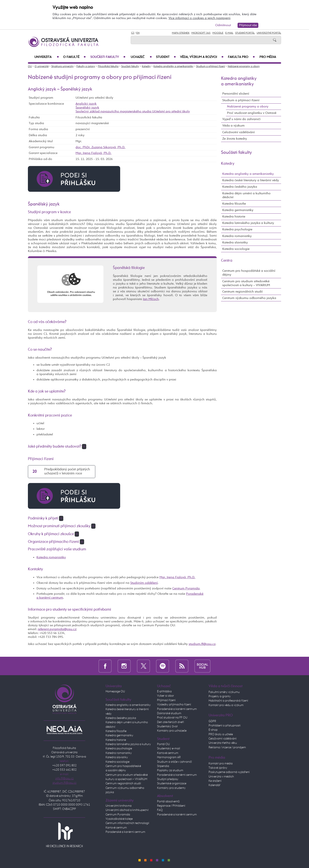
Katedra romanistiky (51, 557)
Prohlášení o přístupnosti (225, 726)
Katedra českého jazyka (240, 187)
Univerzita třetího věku (223, 743)
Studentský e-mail (169, 749)
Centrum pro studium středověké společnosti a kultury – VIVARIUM (246, 283)
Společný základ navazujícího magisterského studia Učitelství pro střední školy (133, 111)
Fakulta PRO (241, 57)
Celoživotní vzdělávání (239, 132)
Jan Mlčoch (151, 299)
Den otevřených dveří (170, 722)
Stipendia (163, 766)
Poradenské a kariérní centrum (125, 832)
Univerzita (47, 57)
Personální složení (236, 94)
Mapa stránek (181, 33)
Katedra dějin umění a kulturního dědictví (246, 195)
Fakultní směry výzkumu (224, 692)
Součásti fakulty (108, 57)
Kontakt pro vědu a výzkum (226, 705)
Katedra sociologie (236, 249)
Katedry (146, 66)
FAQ (160, 810)
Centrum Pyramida (186, 588)
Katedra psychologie (237, 229)
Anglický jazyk (86, 104)
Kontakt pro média (221, 764)
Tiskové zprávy (218, 768)
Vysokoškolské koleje (119, 819)
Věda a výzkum (233, 126)
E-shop (213, 730)
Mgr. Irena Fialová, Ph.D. (93, 153)
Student (166, 57)
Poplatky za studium (170, 770)
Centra (227, 261)
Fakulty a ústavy (86, 66)
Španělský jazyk (87, 108)
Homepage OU (115, 691)
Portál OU (163, 744)
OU (30, 66)
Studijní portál (245, 33)
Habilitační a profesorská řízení (228, 701)
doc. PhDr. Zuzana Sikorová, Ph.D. (100, 147)
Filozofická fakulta (108, 66)
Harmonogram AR (169, 757)
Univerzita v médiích (221, 777)
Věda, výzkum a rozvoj (202, 57)
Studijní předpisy (168, 779)
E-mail (229, 33)
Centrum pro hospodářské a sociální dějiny (249, 273)
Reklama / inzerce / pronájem (227, 747)
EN (138, 33)
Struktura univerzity (62, 66)
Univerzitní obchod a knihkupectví (127, 810)
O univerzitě (42, 66)
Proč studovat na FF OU (172, 718)
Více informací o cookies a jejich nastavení (199, 18)
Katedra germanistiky (238, 210)
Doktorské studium (169, 713)
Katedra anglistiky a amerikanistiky (173, 66)
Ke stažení (215, 781)
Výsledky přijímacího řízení (174, 705)
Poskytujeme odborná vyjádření (229, 772)
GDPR (212, 721)
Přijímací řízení (166, 700)
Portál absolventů (168, 802)
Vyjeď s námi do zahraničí (241, 119)
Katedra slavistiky (235, 242)
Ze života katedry (235, 139)
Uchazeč (141, 57)
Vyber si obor (166, 696)
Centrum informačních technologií (127, 823)
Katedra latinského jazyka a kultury (248, 223)
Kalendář (214, 785)
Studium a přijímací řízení (211, 66)
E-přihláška (164, 691)
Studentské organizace (172, 783)
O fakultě (74, 57)
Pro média (268, 57)
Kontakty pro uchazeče (172, 731)
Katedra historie (234, 217)
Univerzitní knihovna (119, 806)
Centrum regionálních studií (242, 292)
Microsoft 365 (201, 33)
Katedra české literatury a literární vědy (251, 180)
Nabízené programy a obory (244, 66)
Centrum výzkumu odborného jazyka (249, 298)
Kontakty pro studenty (171, 788)
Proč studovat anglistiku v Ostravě (252, 113)
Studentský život (167, 726)
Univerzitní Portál (269, 33)
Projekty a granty (220, 696)
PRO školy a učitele (221, 734)
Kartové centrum (116, 828)
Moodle (218, 33)
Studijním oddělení (144, 583)
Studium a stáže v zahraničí (174, 762)
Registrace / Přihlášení (171, 806)
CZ (133, 33)
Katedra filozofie (234, 204)
